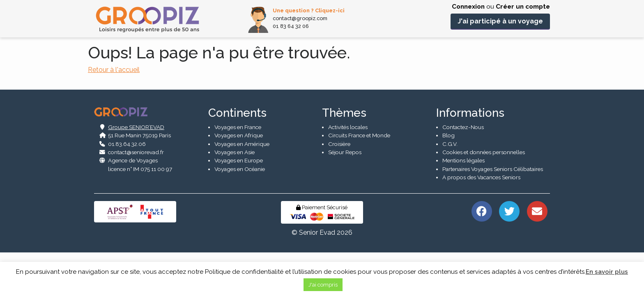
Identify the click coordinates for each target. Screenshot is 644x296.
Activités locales (348, 170)
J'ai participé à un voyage (500, 21)
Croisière (339, 187)
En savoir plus (607, 272)
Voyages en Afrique (239, 178)
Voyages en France (238, 170)
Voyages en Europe (239, 203)
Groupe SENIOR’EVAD (136, 170)
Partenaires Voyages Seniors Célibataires (493, 212)
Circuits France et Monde (359, 178)
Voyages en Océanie (240, 212)
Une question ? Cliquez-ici (309, 10)
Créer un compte (523, 7)
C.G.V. (450, 187)
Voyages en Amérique (242, 187)
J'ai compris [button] (323, 285)
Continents (237, 156)
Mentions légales (463, 203)
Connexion (468, 7)
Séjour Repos (345, 195)
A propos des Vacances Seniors (481, 220)
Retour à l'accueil (114, 70)
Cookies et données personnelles (484, 195)
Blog (448, 178)
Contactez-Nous (463, 170)
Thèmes (344, 156)
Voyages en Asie (235, 195)
